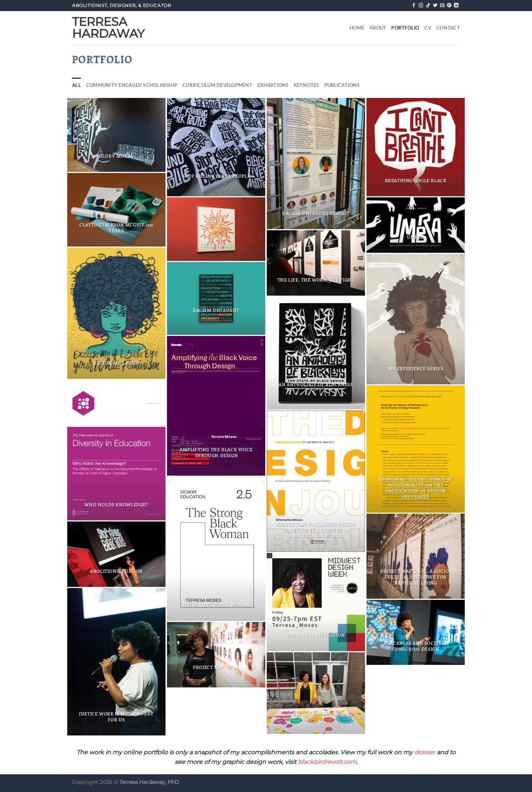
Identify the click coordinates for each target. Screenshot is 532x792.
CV (428, 28)
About (378, 28)
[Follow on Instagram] (421, 6)
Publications (342, 85)
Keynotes (306, 85)
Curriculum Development (217, 85)
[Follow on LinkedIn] (456, 6)
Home (357, 28)
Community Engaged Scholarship (132, 85)
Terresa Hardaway (108, 28)
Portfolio (405, 28)
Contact (448, 28)
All (76, 85)
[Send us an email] (442, 6)
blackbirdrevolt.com (327, 762)
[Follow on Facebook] (414, 6)
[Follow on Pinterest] (449, 6)
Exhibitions (273, 85)
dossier (425, 752)
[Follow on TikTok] (428, 6)
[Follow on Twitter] (435, 6)
